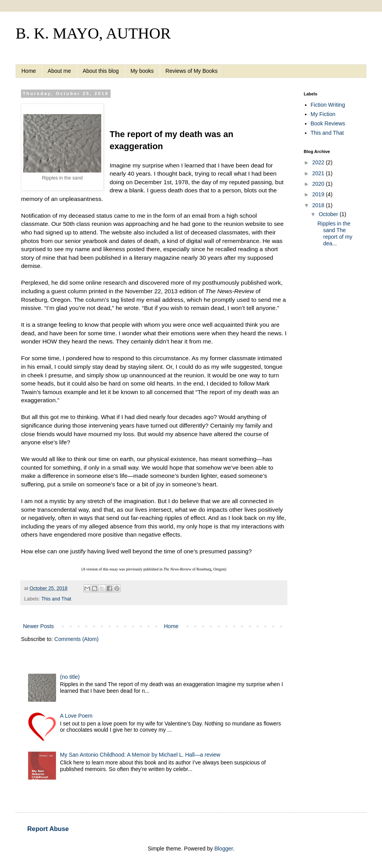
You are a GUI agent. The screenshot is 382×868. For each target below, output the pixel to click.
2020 (319, 184)
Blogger (223, 849)
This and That (56, 599)
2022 (319, 162)
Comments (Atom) (77, 639)
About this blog (101, 71)
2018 (319, 205)
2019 (319, 194)
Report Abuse (48, 829)
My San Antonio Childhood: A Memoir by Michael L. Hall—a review (140, 755)
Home (29, 71)
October (329, 214)
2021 (319, 173)
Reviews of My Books (192, 71)
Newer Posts (38, 626)
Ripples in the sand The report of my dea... (335, 233)
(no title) (70, 677)
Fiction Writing (328, 105)
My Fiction (323, 114)
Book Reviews (328, 123)
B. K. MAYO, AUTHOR (93, 33)
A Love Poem (76, 716)
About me (59, 71)
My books (142, 71)
